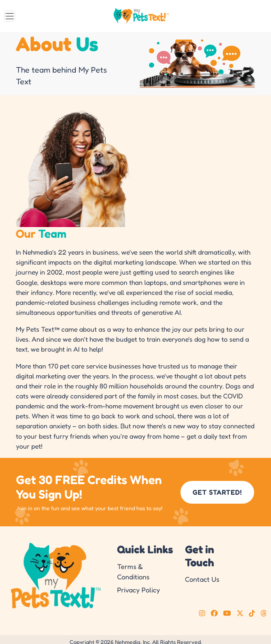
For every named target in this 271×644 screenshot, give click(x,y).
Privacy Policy (139, 590)
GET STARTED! (217, 492)
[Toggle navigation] (10, 16)
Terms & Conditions (133, 572)
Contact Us (202, 579)
